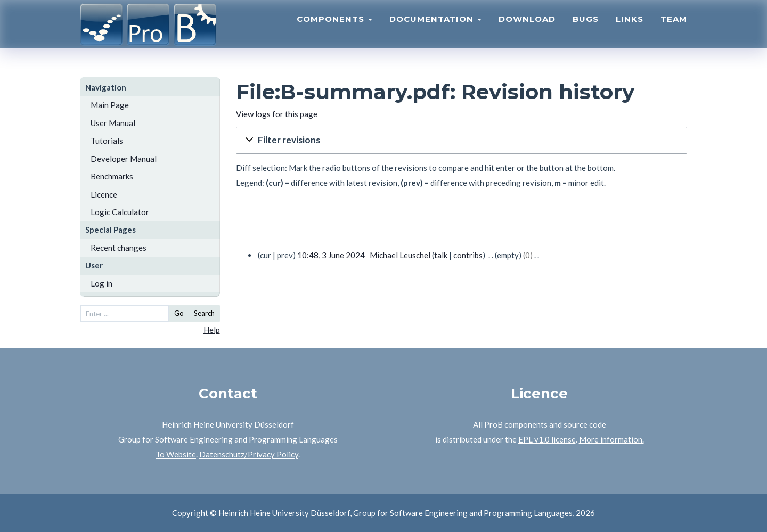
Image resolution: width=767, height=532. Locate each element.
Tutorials (107, 141)
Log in (101, 283)
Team (674, 30)
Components (334, 30)
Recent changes (119, 248)
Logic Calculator (120, 212)
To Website (176, 454)
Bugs (586, 30)
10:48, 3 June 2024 (331, 255)
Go (179, 313)
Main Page (110, 105)
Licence (104, 194)
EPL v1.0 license (547, 439)
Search (204, 313)
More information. (611, 439)
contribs (468, 255)
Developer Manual (124, 159)
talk (441, 255)
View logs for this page (277, 114)
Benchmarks (112, 176)
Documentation (435, 30)
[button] (462, 140)
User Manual (113, 123)
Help (212, 330)
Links (630, 30)
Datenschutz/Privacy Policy (249, 454)
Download (527, 30)
